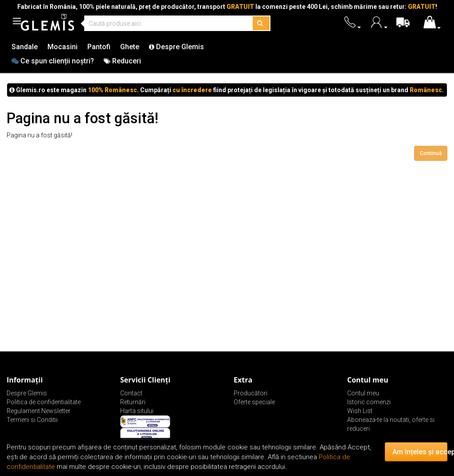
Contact (131, 393)
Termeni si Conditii (32, 420)
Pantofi (99, 47)
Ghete (130, 47)
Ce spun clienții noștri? (53, 61)
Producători (250, 393)
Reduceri (122, 61)
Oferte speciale (254, 402)
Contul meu (363, 393)
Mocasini (63, 47)
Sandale (25, 47)
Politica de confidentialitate (44, 402)
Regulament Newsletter (39, 411)
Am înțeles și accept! (420, 452)
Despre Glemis (176, 47)
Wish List (360, 411)
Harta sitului (137, 411)
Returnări (133, 402)
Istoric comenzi (369, 402)
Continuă (431, 153)
